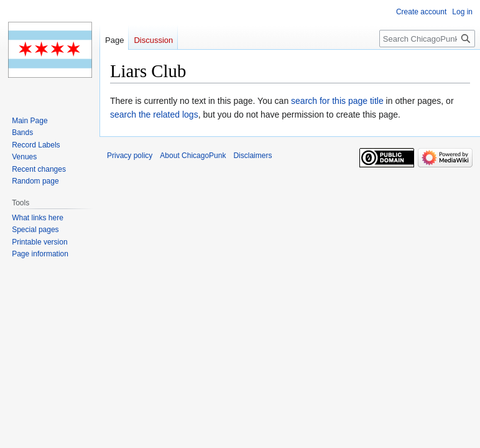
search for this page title (337, 101)
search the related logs (154, 114)
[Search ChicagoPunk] (427, 39)
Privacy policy (130, 156)
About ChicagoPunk (193, 156)
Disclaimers (252, 156)
